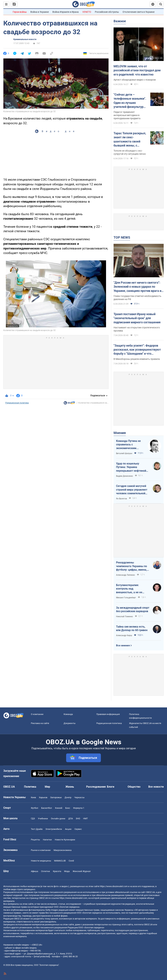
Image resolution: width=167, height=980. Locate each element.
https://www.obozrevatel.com (114, 886)
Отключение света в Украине (139, 12)
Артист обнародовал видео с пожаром (135, 80)
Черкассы (79, 797)
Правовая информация (108, 714)
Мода (67, 871)
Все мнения (123, 645)
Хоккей (59, 808)
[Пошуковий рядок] (161, 4)
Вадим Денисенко (124, 476)
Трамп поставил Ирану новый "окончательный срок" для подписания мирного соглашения (137, 318)
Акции (68, 829)
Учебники (43, 819)
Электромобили (54, 829)
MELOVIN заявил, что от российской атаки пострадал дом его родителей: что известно (137, 70)
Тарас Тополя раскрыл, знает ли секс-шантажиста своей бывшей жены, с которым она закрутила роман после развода (131, 139)
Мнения (120, 433)
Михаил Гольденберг (126, 598)
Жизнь (70, 787)
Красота (57, 871)
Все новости (156, 787)
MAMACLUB (60, 861)
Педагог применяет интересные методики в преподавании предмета (127, 115)
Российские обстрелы (107, 12)
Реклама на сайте (40, 723)
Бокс (68, 808)
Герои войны (20, 12)
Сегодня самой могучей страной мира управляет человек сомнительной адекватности (132, 490)
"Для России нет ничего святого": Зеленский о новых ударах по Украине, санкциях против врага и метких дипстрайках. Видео (137, 287)
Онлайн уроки (58, 819)
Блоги (111, 787)
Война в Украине (40, 12)
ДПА (71, 819)
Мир (47, 787)
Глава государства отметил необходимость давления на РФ (137, 298)
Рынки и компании (41, 850)
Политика (30, 787)
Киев (33, 797)
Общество (134, 787)
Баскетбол (47, 808)
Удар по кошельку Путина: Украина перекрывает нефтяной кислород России (131, 467)
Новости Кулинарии (65, 840)
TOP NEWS (122, 237)
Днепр (68, 797)
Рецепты (35, 840)
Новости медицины (41, 861)
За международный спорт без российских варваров (133, 610)
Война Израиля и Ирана (66, 12)
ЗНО (78, 819)
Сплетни (46, 871)
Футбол (35, 808)
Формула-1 (79, 808)
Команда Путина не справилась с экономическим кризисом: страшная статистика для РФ (129, 445)
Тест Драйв (37, 829)
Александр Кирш (124, 635)
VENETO (87, 12)
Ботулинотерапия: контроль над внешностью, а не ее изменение (129, 589)
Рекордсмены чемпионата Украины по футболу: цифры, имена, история (132, 566)
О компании (37, 714)
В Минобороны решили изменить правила (137, 359)
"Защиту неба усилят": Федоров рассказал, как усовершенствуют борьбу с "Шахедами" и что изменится (137, 350)
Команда (68, 714)
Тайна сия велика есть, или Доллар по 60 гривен (132, 628)
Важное (120, 21)
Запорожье (56, 797)
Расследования (96, 787)
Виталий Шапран (124, 453)
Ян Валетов (121, 499)
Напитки (47, 840)
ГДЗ (33, 819)
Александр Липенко (126, 575)
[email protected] (42, 956)
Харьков (43, 797)
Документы (70, 723)
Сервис (78, 829)
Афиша (34, 871)
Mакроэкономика (63, 850)
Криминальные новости (25, 39)
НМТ (86, 819)
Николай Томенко (124, 616)
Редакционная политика (17, 403)
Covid (71, 861)
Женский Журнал (82, 871)
